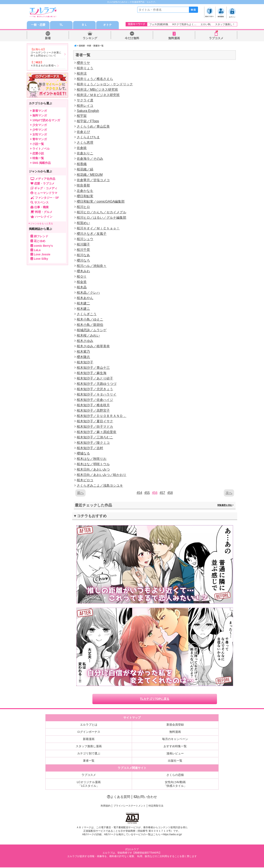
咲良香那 (83, 186)
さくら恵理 (85, 143)
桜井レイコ (85, 106)
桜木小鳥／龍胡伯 (90, 325)
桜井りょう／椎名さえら (95, 79)
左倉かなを (85, 191)
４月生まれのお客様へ (43, 66)
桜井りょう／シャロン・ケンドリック (105, 84)
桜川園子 (83, 245)
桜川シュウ (85, 239)
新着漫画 (89, 740)
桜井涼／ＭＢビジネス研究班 (98, 95)
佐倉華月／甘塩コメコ (93, 180)
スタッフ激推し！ (225, 24)
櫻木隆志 (83, 357)
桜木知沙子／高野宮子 (93, 411)
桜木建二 (83, 304)
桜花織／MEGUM (90, 175)
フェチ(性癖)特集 (159, 24)
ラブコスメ (216, 38)
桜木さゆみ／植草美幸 (93, 346)
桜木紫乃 (83, 352)
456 (155, 493)
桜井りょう (85, 68)
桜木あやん (85, 298)
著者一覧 (89, 761)
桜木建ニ (83, 309)
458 (170, 493)
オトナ (107, 25)
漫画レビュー (175, 754)
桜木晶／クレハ (88, 293)
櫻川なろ (83, 261)
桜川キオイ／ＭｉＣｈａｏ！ (98, 228)
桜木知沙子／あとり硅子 (95, 379)
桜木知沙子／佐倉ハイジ (95, 400)
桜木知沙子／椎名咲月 (93, 405)
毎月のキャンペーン (175, 740)
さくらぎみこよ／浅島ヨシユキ (100, 486)
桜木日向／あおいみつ (93, 470)
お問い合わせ (145, 797)
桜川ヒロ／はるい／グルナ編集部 (101, 218)
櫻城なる (83, 454)
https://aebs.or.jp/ (172, 835)
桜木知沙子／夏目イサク (95, 421)
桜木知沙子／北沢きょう (95, 389)
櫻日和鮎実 (85, 196)
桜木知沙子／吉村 (90, 448)
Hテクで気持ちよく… (184, 24)
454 (139, 493)
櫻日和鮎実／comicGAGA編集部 (101, 202)
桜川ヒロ (83, 207)
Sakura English (88, 111)
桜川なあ (83, 255)
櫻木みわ (83, 271)
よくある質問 (119, 797)
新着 (48, 38)
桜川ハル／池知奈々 (92, 266)
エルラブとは (89, 725)
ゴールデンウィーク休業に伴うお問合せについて (46, 54)
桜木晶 (82, 287)
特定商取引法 (156, 806)
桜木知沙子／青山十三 (93, 368)
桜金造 (82, 282)
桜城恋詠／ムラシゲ (92, 330)
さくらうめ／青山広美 (93, 127)
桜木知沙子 (85, 362)
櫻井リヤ (83, 63)
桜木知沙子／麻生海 (92, 373)
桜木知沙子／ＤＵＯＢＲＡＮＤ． (101, 416)
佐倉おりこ (85, 153)
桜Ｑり (82, 277)
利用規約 (106, 806)
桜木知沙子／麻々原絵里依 (97, 432)
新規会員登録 (175, 725)
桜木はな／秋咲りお (92, 459)
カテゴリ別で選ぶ (89, 754)
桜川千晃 (83, 250)
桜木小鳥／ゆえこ (90, 320)
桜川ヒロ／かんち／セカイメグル (101, 212)
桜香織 (82, 164)
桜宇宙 (82, 116)
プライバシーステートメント (130, 806)
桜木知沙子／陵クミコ (93, 443)
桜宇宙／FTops (88, 121)
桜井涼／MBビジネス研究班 (97, 90)
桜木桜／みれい (88, 336)
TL (61, 25)
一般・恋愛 (38, 25)
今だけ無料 (132, 38)
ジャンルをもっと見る (41, 224)
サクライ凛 (85, 100)
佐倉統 (82, 148)
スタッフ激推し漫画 (89, 747)
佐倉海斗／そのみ (90, 159)
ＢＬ (84, 25)
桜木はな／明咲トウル (93, 464)
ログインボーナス (89, 732)
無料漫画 (174, 38)
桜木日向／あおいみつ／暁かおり (101, 475)
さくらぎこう (87, 314)
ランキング (90, 38)
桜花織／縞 (85, 170)
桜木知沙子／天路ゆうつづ (97, 384)
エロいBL (206, 24)
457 (162, 493)
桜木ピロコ (85, 480)
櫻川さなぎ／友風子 (92, 234)
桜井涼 (82, 74)
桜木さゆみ (85, 341)
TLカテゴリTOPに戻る (155, 700)
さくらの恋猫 (175, 775)
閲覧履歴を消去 (225, 505)
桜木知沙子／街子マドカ (95, 427)
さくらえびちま (88, 137)
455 (147, 493)
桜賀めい (83, 223)
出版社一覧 (175, 761)
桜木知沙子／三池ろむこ (95, 438)
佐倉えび (83, 132)
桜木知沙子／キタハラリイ (97, 395)
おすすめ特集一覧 (175, 747)
